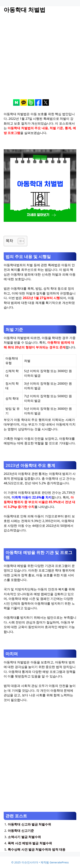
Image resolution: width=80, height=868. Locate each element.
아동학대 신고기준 (21, 831)
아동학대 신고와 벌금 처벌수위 (29, 824)
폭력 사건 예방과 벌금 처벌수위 (30, 843)
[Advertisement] (40, 59)
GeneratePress (59, 862)
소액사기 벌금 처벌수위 (24, 837)
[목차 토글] (19, 241)
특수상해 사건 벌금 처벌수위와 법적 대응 (37, 849)
